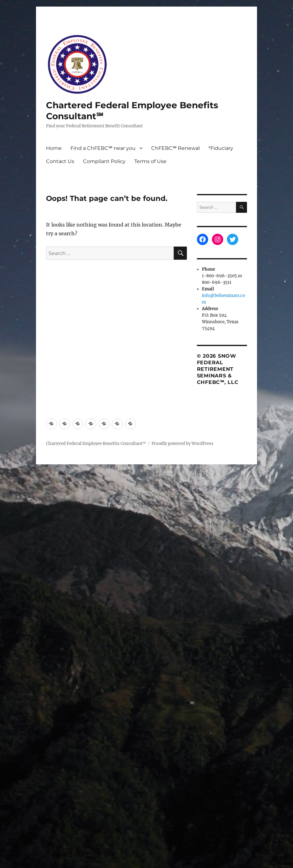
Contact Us (60, 161)
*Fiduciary (221, 148)
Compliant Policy (104, 161)
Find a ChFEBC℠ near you (103, 148)
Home (54, 148)
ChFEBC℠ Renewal (175, 148)
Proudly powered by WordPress (182, 444)
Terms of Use (150, 161)
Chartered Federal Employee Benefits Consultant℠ (96, 444)
